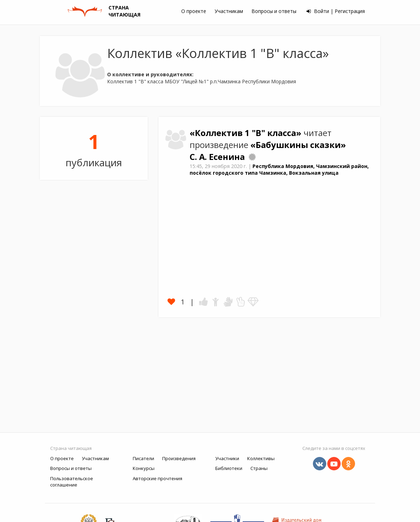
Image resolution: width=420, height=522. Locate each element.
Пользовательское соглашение (72, 482)
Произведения (179, 458)
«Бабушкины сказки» (298, 145)
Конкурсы (144, 468)
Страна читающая (71, 448)
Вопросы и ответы (274, 11)
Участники (227, 458)
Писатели (143, 458)
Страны (259, 468)
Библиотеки (229, 468)
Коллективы (261, 458)
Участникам (229, 11)
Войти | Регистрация (336, 11)
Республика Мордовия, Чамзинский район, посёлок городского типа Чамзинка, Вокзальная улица (279, 169)
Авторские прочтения (157, 478)
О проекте (194, 11)
